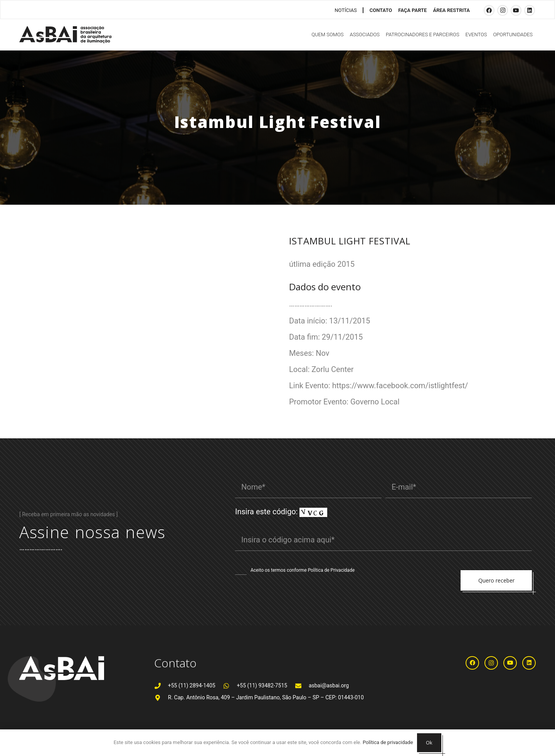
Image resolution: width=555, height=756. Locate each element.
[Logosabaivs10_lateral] (65, 35)
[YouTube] (516, 10)
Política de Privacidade (331, 570)
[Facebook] (489, 10)
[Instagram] (503, 10)
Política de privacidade (388, 742)
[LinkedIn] (530, 10)
